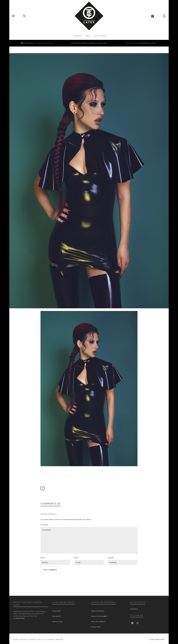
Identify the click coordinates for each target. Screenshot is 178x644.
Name (43, 558)
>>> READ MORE (19, 618)
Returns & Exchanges (99, 616)
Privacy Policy (96, 627)
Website (111, 558)
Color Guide (56, 611)
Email (76, 558)
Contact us (134, 609)
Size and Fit (56, 616)
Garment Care (57, 622)
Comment (44, 525)
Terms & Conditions (98, 622)
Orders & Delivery (98, 611)
